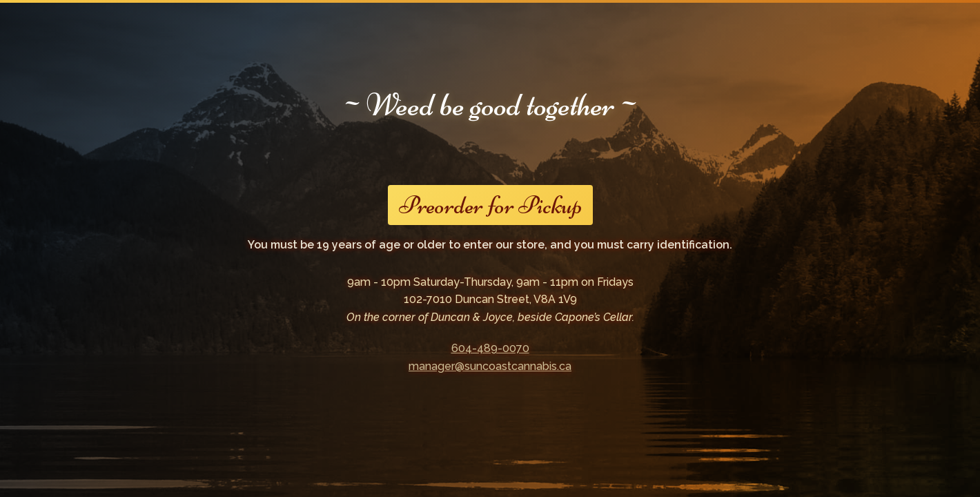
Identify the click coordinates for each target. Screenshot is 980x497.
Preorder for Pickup (490, 205)
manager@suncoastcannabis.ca (490, 366)
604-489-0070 (490, 348)
